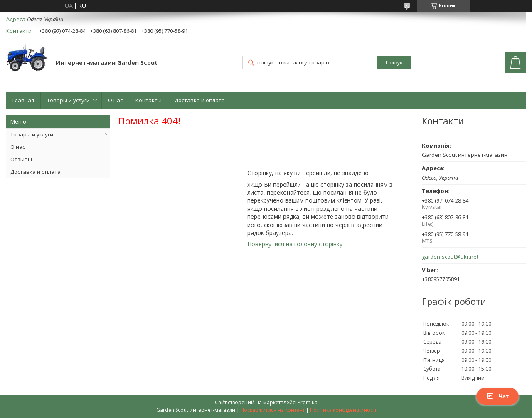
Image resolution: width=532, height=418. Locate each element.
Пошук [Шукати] (394, 63)
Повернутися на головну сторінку (295, 244)
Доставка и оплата (200, 100)
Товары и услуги (68, 100)
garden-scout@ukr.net (450, 257)
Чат (498, 396)
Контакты (149, 100)
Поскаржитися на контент (273, 410)
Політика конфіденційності (343, 410)
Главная (23, 100)
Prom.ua (308, 402)
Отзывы (21, 159)
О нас (115, 100)
